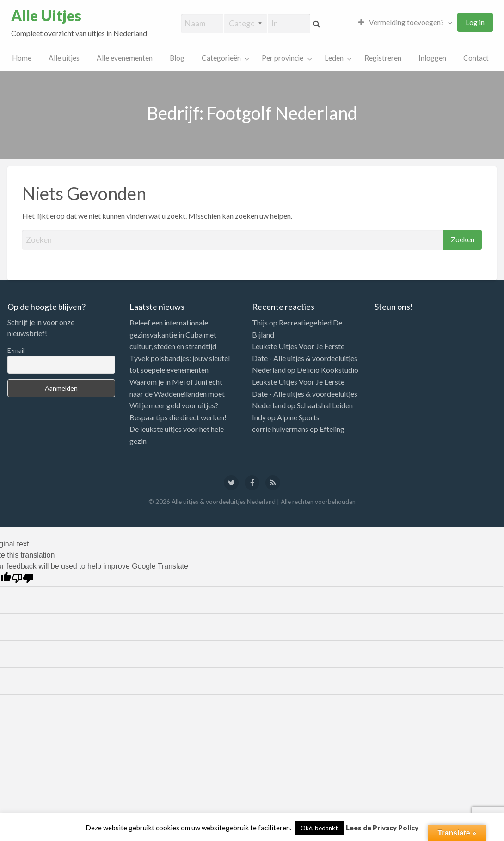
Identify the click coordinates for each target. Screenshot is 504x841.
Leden (334, 58)
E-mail (16, 350)
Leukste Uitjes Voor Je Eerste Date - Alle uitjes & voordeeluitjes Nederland (305, 358)
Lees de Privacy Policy (382, 828)
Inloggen (432, 58)
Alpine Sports (298, 417)
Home (22, 58)
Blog (177, 58)
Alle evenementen (125, 58)
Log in (475, 22)
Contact (476, 58)
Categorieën (221, 58)
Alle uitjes (64, 58)
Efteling (332, 429)
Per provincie (283, 58)
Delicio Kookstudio (328, 370)
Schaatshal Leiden (325, 405)
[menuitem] (403, 22)
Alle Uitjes (46, 16)
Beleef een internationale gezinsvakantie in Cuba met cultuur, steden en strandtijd (173, 334)
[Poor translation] (23, 578)
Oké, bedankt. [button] (320, 828)
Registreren (383, 58)
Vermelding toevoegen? (401, 22)
